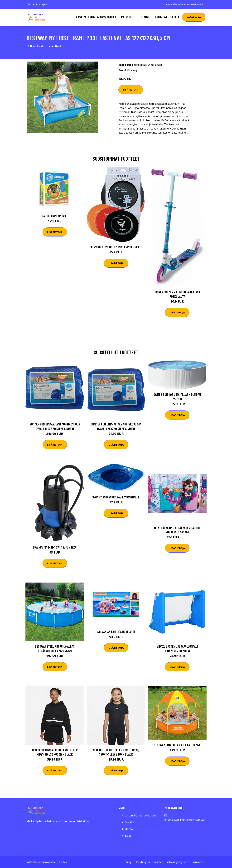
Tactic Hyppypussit (55, 216)
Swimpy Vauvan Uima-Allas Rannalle (116, 497)
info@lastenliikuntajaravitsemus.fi (185, 820)
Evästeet (158, 862)
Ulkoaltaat (37, 46)
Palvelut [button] (128, 17)
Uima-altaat (54, 46)
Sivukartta (198, 862)
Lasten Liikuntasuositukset (96, 17)
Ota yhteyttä (142, 862)
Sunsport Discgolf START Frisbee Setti (116, 247)
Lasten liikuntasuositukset (141, 815)
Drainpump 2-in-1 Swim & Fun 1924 (55, 547)
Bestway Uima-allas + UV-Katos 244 (177, 745)
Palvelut (129, 822)
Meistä (129, 829)
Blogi (145, 17)
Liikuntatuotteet (167, 17)
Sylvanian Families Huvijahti (116, 632)
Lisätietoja (131, 90)
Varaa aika (194, 17)
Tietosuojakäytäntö (177, 862)
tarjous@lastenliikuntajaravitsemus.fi (184, 4)
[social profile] (51, 4)
